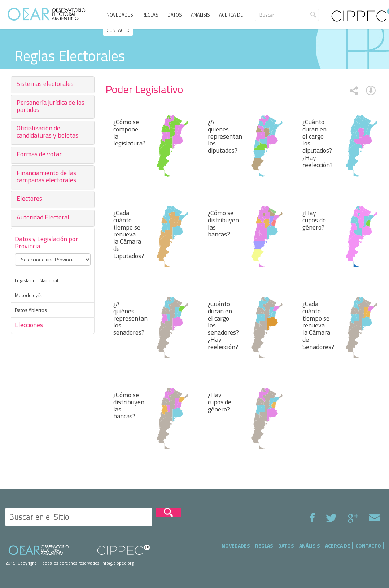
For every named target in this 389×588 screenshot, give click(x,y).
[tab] (53, 85)
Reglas (150, 15)
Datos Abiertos (31, 310)
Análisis (200, 15)
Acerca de (231, 15)
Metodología (28, 295)
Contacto (118, 30)
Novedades (120, 15)
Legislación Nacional (36, 280)
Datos (175, 15)
